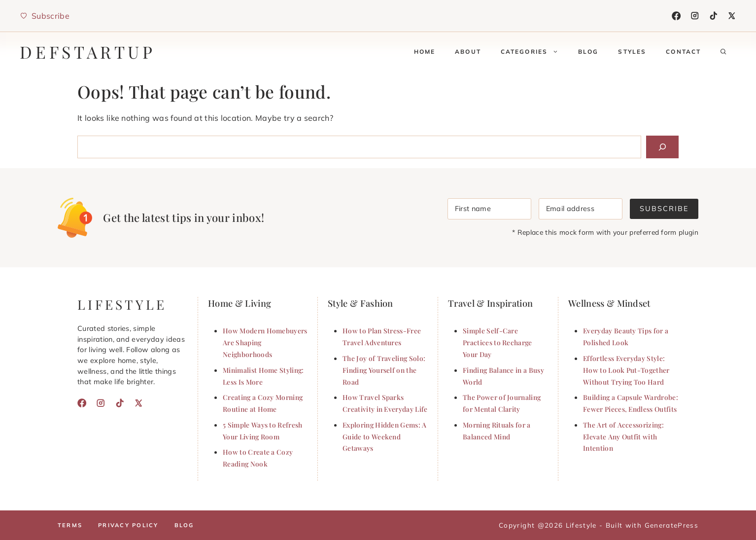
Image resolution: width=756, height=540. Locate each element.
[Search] (662, 147)
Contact (683, 52)
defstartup (88, 52)
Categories (534, 52)
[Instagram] (695, 16)
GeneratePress (671, 525)
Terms (70, 525)
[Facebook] (676, 16)
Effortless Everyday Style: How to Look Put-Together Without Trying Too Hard (626, 370)
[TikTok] (714, 16)
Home (425, 52)
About (468, 52)
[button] (723, 52)
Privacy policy (128, 525)
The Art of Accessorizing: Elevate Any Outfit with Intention (623, 436)
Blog (588, 52)
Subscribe (664, 209)
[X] (732, 16)
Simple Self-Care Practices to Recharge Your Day (498, 342)
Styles (632, 52)
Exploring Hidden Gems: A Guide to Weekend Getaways (385, 436)
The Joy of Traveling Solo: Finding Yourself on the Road (384, 370)
